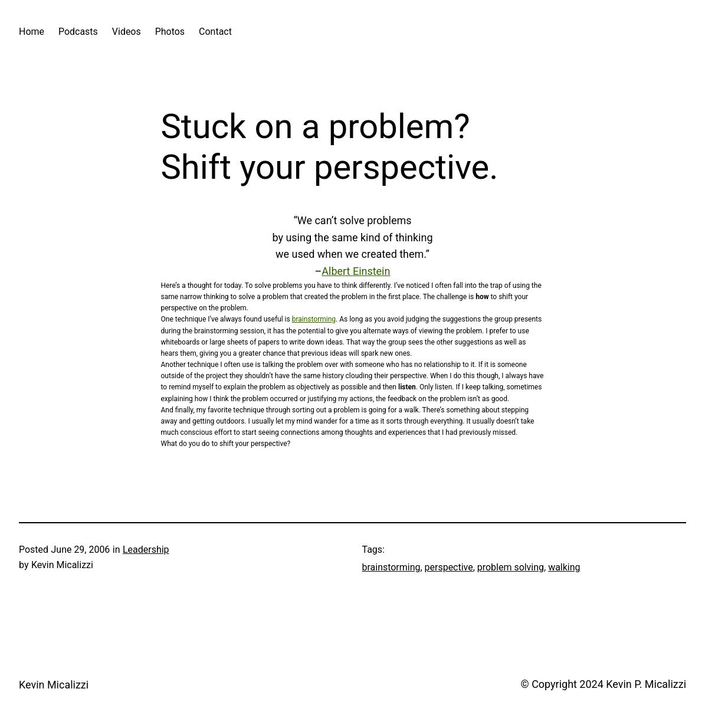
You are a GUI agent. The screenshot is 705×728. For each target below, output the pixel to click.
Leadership (146, 550)
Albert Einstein (356, 271)
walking (564, 567)
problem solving (511, 567)
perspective (449, 567)
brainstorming (314, 319)
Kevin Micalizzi (54, 685)
